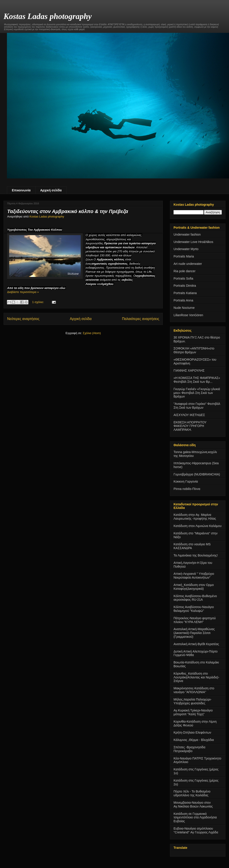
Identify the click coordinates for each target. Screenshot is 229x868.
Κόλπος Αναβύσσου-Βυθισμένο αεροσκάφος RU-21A (195, 598)
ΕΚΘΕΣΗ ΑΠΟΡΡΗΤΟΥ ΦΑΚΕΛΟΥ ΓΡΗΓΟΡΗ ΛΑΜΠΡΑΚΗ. (190, 426)
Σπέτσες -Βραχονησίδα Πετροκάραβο (189, 749)
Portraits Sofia (183, 278)
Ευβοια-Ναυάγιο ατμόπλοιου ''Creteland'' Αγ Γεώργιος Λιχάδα (196, 830)
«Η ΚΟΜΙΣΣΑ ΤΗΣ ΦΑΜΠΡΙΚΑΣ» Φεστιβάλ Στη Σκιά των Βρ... (197, 380)
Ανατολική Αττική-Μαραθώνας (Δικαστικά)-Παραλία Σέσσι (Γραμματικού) (194, 633)
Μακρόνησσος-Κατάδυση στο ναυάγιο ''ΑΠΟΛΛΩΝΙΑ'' (194, 690)
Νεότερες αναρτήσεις (23, 319)
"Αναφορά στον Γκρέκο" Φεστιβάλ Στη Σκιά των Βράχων (197, 406)
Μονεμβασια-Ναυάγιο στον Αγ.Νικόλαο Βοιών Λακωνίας (193, 804)
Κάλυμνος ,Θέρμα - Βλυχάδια (194, 740)
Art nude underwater (188, 264)
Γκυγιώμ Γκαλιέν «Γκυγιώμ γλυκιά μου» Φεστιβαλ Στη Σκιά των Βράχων (197, 393)
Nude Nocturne (184, 308)
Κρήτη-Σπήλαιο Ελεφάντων (192, 732)
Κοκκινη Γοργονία (186, 481)
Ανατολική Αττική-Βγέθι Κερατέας (196, 644)
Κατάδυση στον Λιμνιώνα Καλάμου (198, 526)
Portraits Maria (184, 256)
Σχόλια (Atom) (92, 333)
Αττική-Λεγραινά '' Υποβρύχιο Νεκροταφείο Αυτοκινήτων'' (194, 576)
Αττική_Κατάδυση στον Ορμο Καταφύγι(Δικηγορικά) (194, 587)
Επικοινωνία (21, 190)
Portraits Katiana (185, 293)
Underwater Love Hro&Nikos (193, 242)
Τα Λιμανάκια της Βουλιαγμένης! (196, 555)
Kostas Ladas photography (48, 16)
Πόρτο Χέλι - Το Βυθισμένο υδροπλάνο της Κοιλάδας (192, 793)
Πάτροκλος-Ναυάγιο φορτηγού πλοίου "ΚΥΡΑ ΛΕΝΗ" (195, 620)
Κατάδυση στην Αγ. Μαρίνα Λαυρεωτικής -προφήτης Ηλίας (195, 517)
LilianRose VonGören (188, 315)
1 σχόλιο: (38, 302)
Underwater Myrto (186, 249)
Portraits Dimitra (185, 286)
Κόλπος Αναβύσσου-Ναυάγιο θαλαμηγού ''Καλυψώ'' (194, 609)
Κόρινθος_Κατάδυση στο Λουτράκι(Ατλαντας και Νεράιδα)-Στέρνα (196, 677)
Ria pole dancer (184, 271)
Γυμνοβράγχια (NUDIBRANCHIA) (197, 474)
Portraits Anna (183, 300)
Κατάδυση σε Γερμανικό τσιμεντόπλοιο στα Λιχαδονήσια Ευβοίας (195, 818)
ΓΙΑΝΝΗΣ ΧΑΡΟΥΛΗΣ (189, 370)
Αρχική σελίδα (51, 190)
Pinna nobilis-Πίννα (187, 489)
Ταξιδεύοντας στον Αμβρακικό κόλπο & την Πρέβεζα (68, 211)
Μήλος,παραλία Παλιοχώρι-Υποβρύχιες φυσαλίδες (193, 701)
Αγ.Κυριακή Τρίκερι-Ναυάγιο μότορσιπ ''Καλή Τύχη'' (193, 712)
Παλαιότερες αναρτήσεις (141, 319)
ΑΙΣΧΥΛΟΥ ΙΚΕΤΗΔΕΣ (189, 415)
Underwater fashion (187, 234)
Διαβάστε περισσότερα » (23, 292)
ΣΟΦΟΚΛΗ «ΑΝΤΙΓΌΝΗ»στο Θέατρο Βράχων (194, 350)
